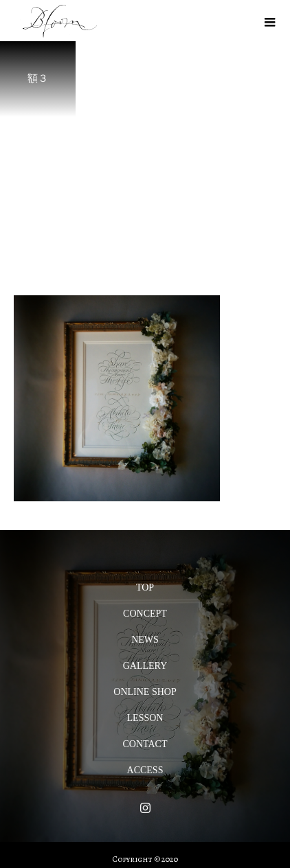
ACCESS (145, 770)
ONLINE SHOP (145, 692)
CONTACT (145, 744)
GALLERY (145, 666)
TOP (145, 587)
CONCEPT (145, 614)
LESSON (145, 718)
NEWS (145, 640)
